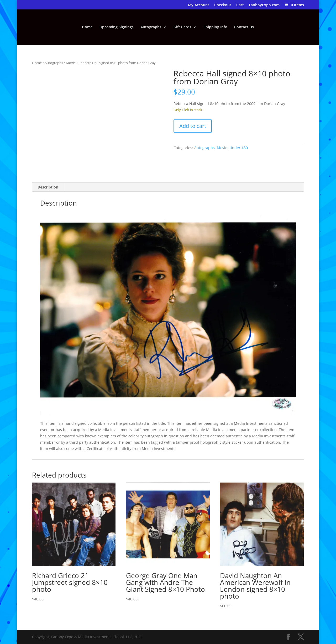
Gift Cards (182, 27)
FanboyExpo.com (264, 5)
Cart (240, 5)
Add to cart (193, 126)
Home (87, 27)
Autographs (151, 27)
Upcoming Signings (117, 27)
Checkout (223, 5)
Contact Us (244, 27)
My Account (199, 5)
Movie (71, 63)
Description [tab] (48, 187)
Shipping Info (215, 27)
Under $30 (239, 148)
